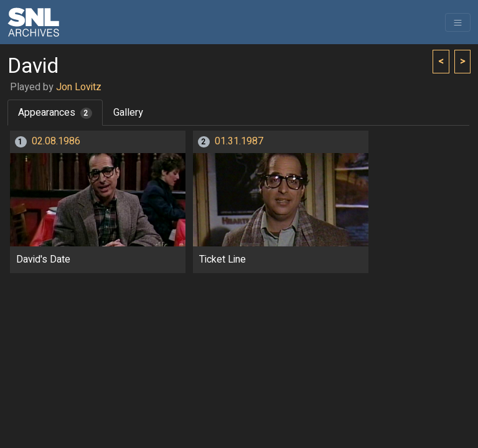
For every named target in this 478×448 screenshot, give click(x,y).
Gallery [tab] (128, 113)
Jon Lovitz (79, 87)
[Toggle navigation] (458, 22)
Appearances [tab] (55, 113)
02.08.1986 (56, 141)
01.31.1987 (239, 141)
